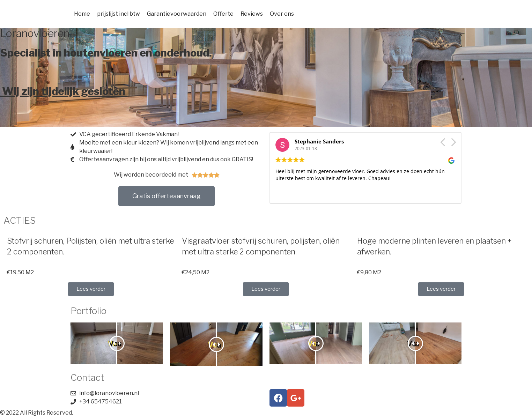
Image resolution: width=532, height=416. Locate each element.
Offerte (223, 14)
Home (82, 14)
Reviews (252, 14)
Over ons (282, 14)
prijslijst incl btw (119, 14)
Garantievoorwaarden (177, 14)
